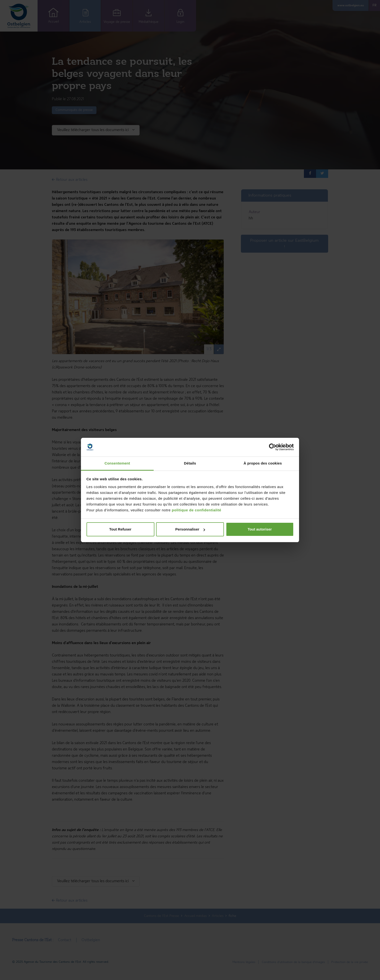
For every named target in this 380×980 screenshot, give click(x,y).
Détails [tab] (190, 463)
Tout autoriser (260, 529)
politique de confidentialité (197, 510)
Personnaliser (190, 529)
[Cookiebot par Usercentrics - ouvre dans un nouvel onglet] (273, 447)
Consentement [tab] (117, 463)
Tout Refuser (120, 529)
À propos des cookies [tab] (263, 463)
